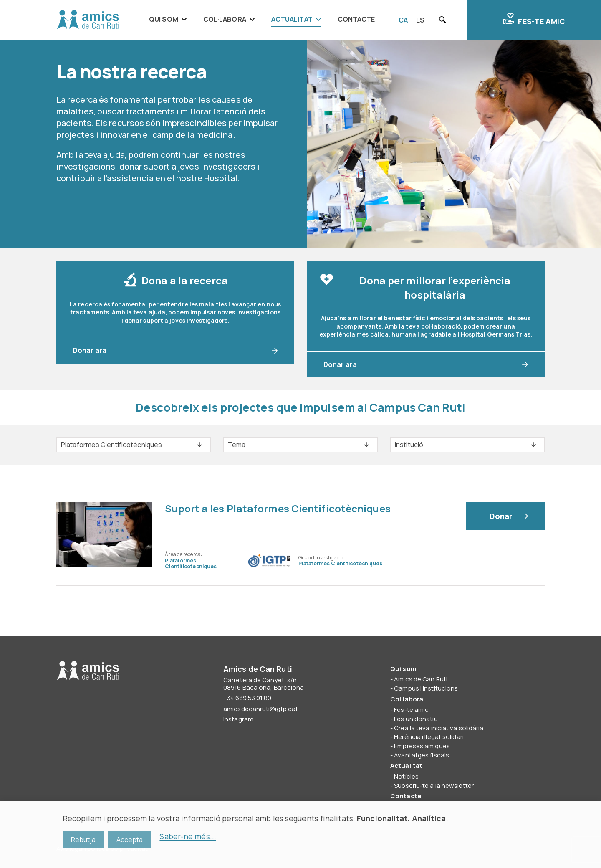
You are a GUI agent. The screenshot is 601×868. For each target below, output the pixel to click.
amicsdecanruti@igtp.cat (261, 709)
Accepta (130, 840)
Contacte (356, 19)
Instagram (238, 719)
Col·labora (225, 19)
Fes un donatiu (416, 719)
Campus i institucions (426, 688)
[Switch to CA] (403, 20)
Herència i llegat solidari (429, 737)
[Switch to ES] (420, 20)
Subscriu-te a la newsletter (434, 786)
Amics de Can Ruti (88, 20)
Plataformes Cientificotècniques (191, 563)
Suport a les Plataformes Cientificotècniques (278, 508)
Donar (501, 516)
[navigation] (265, 20)
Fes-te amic (534, 20)
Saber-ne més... (188, 836)
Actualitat (292, 19)
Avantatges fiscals (422, 755)
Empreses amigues (422, 746)
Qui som (164, 19)
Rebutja (83, 840)
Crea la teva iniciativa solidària (439, 728)
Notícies (406, 776)
